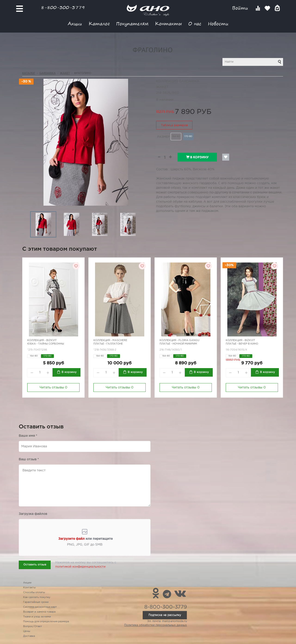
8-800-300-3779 (63, 7)
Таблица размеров (174, 125)
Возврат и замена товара (39, 612)
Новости (218, 23)
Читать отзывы (53, 388)
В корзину (197, 157)
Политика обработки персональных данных (156, 625)
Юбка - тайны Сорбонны (46, 344)
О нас (195, 23)
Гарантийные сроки (36, 602)
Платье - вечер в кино (242, 344)
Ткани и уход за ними (37, 617)
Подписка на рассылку (165, 615)
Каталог (99, 23)
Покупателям (132, 23)
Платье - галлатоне (108, 344)
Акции (75, 23)
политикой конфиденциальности (80, 567)
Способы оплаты (34, 592)
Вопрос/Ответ (33, 626)
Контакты (168, 23)
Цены (27, 631)
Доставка (29, 636)
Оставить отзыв (35, 565)
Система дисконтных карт (40, 607)
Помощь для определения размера (46, 622)
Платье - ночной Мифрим (178, 344)
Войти (241, 8)
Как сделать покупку (37, 597)
